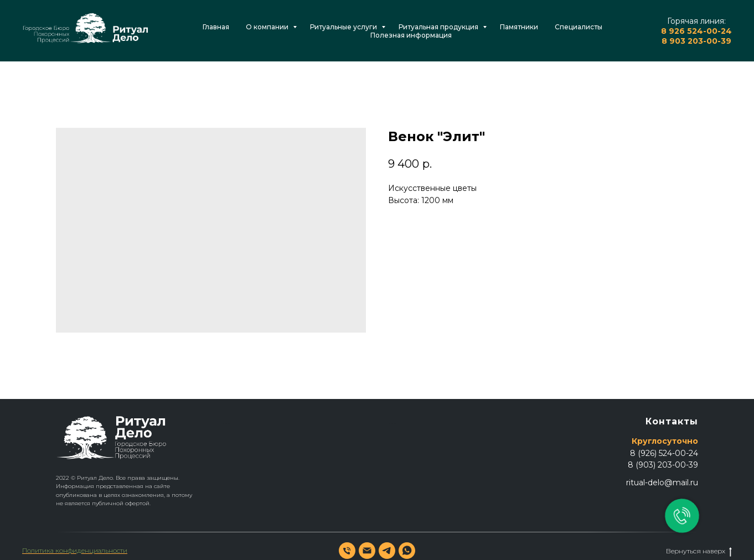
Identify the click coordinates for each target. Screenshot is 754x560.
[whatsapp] (407, 551)
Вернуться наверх (699, 551)
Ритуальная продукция (439, 27)
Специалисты (579, 27)
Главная (216, 27)
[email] (367, 551)
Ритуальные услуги (344, 27)
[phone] (347, 551)
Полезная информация (411, 35)
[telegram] (387, 551)
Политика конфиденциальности (75, 550)
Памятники (519, 27)
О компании (268, 27)
